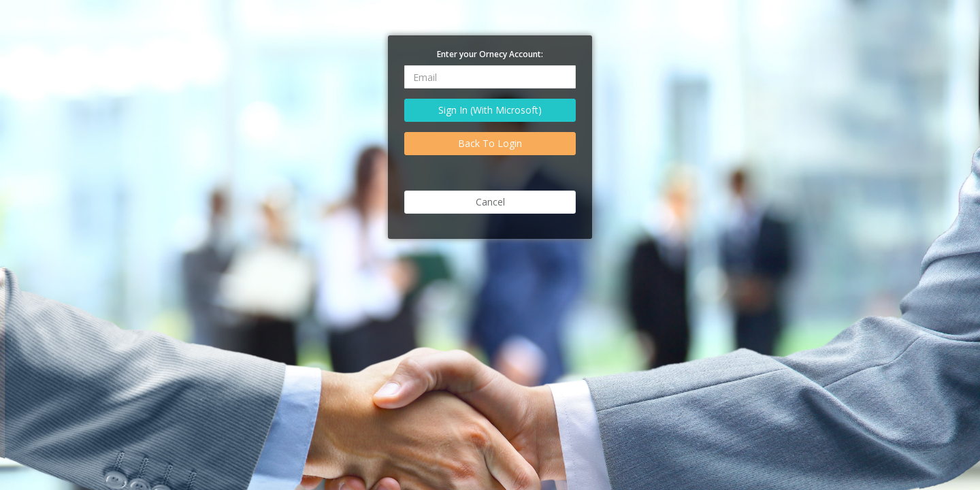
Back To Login (490, 143)
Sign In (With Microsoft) (490, 110)
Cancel (490, 202)
